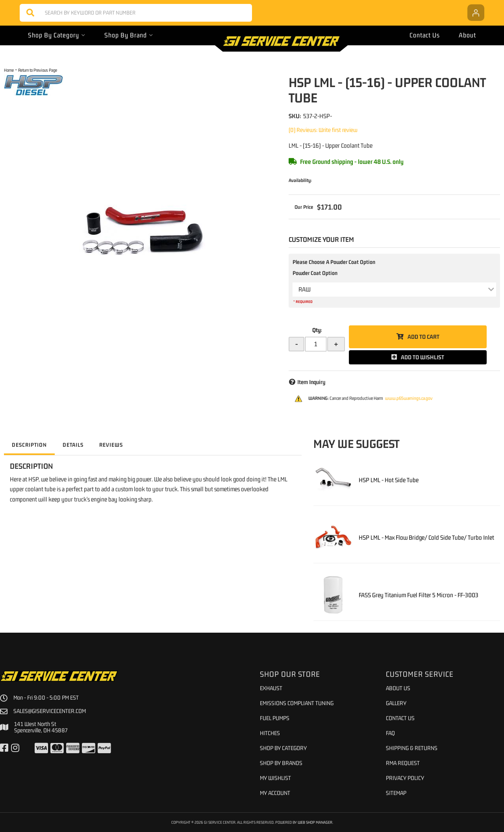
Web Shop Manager (315, 822)
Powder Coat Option (315, 273)
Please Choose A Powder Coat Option (334, 262)
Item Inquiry (311, 382)
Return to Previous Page (38, 70)
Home (9, 70)
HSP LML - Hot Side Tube (389, 480)
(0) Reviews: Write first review (323, 130)
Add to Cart (423, 337)
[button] (136, 13)
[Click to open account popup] (476, 13)
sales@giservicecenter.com (50, 711)
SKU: (295, 116)
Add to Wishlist (422, 357)
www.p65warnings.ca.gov (409, 398)
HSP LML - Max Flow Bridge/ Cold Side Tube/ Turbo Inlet (426, 537)
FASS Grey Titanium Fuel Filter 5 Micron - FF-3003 (419, 595)
